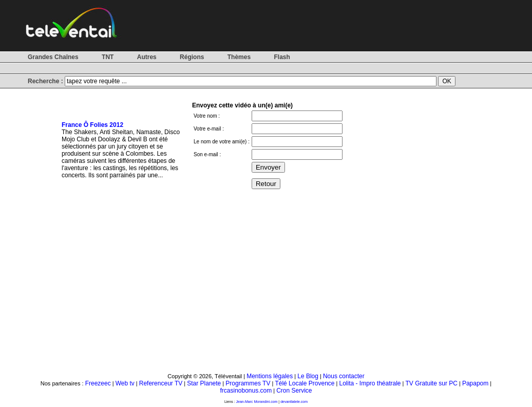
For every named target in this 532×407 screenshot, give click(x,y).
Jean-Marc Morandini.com (257, 402)
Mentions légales (270, 376)
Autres (147, 57)
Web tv (125, 383)
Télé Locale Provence (305, 383)
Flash (282, 57)
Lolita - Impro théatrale (370, 383)
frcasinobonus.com (246, 391)
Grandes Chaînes (53, 57)
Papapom (475, 383)
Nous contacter (344, 376)
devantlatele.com (294, 402)
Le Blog (308, 376)
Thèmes (239, 57)
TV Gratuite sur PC (432, 383)
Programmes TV (248, 383)
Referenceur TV (161, 383)
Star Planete (204, 383)
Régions (192, 57)
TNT (108, 57)
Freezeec (98, 383)
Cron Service (294, 391)
